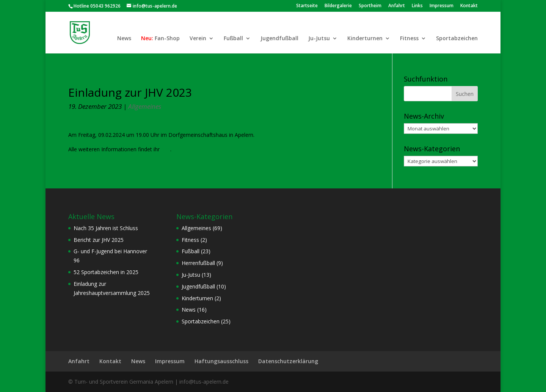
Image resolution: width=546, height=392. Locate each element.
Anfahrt (397, 6)
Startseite (307, 6)
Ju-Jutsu (319, 39)
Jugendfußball (279, 39)
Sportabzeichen (457, 39)
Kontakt (469, 6)
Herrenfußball (198, 263)
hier (166, 149)
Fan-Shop (167, 39)
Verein (198, 39)
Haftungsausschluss (221, 361)
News (124, 39)
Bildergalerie (338, 6)
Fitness (409, 39)
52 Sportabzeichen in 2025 (106, 272)
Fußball (233, 39)
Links (417, 6)
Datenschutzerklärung (288, 361)
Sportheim (370, 6)
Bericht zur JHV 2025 (99, 240)
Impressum (442, 6)
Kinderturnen (365, 39)
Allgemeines (145, 106)
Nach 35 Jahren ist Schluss (106, 228)
